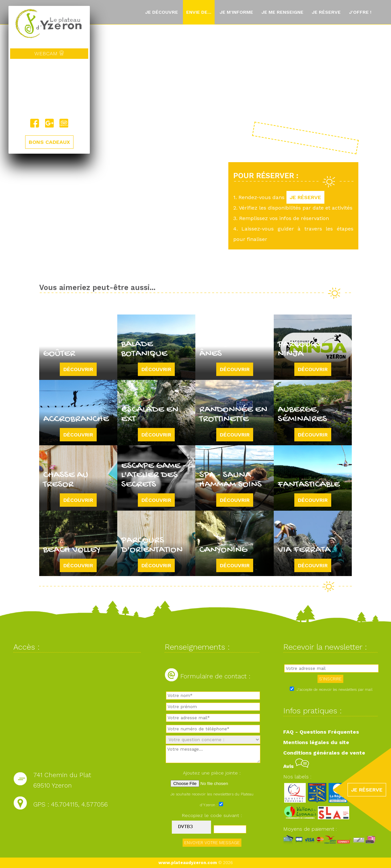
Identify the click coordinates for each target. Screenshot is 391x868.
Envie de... (199, 12)
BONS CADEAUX (49, 142)
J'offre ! (360, 12)
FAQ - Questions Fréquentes (321, 732)
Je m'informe (236, 12)
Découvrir (78, 369)
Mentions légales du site (316, 742)
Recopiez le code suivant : (212, 815)
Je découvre (162, 12)
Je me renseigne (282, 12)
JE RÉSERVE (305, 197)
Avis (296, 766)
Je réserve (326, 12)
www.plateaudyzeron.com (188, 863)
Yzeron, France (49, 89)
